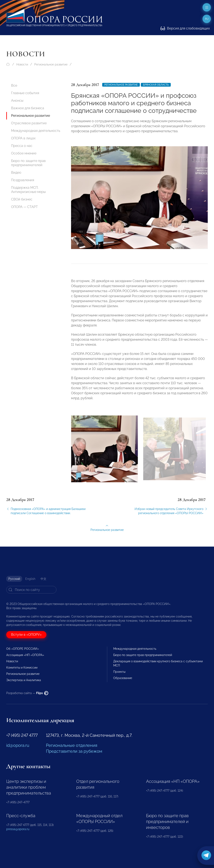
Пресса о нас (22, 146)
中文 (43, 579)
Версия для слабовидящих (185, 28)
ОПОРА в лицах (23, 138)
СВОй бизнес (22, 199)
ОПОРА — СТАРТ (24, 207)
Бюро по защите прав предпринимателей (28, 163)
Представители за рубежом (74, 751)
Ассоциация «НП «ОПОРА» (25, 655)
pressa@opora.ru (18, 829)
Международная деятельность (36, 131)
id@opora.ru (18, 745)
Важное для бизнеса (28, 108)
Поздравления (23, 180)
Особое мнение (24, 153)
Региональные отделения (72, 745)
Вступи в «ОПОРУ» (26, 635)
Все (14, 85)
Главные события (25, 93)
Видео (16, 173)
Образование (123, 678)
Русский (14, 579)
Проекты (119, 672)
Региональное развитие (51, 64)
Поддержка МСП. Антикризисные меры (28, 190)
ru (207, 19)
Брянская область (156, 85)
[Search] (31, 590)
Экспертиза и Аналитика (24, 680)
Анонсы (17, 101)
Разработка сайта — (27, 693)
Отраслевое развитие (29, 123)
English (30, 579)
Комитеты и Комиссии (22, 668)
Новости (22, 64)
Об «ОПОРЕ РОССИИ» (23, 649)
